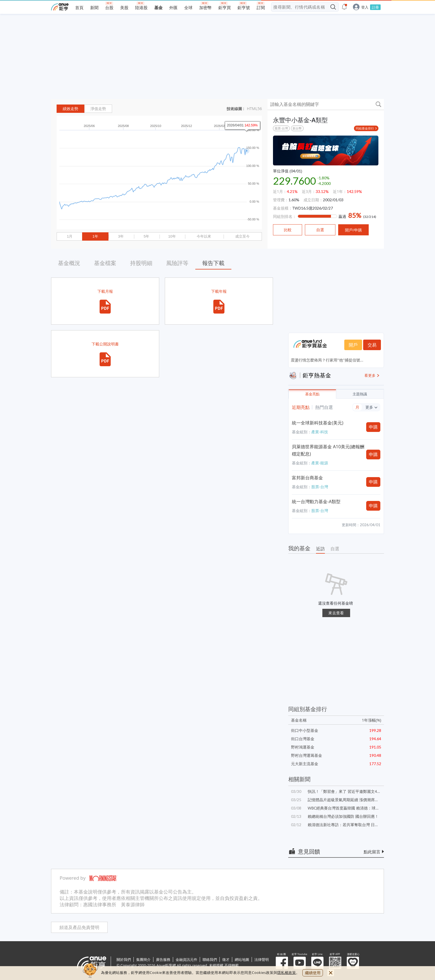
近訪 (320, 549)
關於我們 (124, 959)
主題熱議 (360, 394)
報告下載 (213, 263)
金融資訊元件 (186, 959)
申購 (373, 427)
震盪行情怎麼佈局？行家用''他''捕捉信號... (327, 360)
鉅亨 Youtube (300, 963)
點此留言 (372, 852)
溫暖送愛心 (353, 963)
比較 (288, 230)
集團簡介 (143, 959)
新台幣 (297, 128)
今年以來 (204, 236)
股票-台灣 (281, 128)
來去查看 (336, 613)
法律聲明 (262, 959)
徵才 (226, 959)
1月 (70, 236)
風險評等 (177, 263)
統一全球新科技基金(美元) (318, 423)
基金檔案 (105, 263)
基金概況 (69, 263)
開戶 (353, 345)
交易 (372, 345)
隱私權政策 (287, 973)
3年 (121, 236)
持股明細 (141, 263)
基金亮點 (312, 394)
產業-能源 (320, 463)
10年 (172, 236)
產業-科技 (320, 432)
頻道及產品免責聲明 (79, 927)
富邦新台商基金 (307, 478)
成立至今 (242, 236)
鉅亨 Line (317, 963)
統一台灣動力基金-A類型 (316, 502)
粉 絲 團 (282, 963)
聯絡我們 (210, 959)
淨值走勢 (98, 109)
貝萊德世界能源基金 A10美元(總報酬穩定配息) (328, 450)
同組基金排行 (365, 128)
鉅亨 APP (335, 963)
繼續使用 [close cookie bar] (313, 973)
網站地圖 (242, 959)
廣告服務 (163, 959)
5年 (146, 236)
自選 (335, 549)
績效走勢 (70, 109)
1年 (95, 236)
